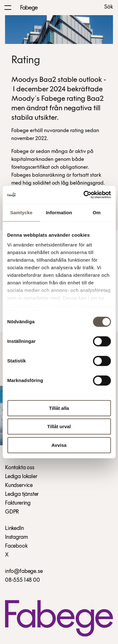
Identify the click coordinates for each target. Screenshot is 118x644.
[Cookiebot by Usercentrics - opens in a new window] (84, 195)
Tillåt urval (59, 426)
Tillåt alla (59, 408)
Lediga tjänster (22, 494)
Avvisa (59, 445)
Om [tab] (97, 213)
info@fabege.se (24, 571)
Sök (109, 7)
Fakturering (18, 503)
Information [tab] (59, 213)
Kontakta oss (20, 468)
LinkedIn (14, 529)
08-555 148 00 (22, 580)
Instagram (16, 537)
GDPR (12, 512)
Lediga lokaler (21, 477)
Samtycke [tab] (21, 213)
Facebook (16, 546)
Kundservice (19, 486)
